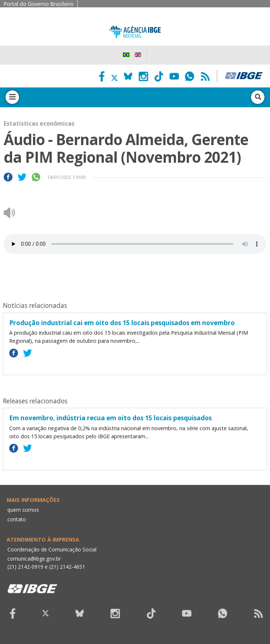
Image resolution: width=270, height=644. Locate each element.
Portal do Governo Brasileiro (39, 4)
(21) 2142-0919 (25, 567)
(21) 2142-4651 (67, 567)
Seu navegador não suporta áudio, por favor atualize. (135, 244)
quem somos (23, 510)
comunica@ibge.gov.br (34, 559)
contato (17, 519)
